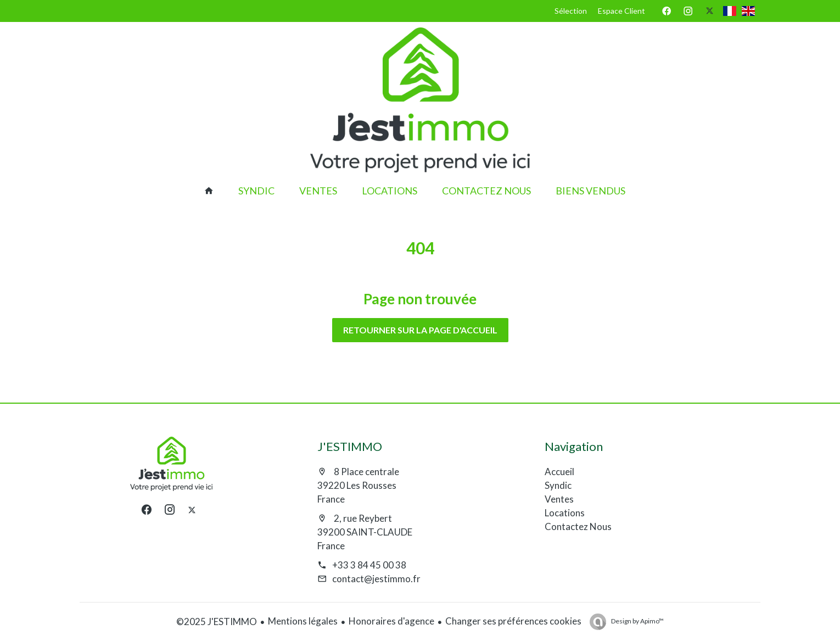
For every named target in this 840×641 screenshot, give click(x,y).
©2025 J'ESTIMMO (217, 622)
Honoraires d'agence (391, 621)
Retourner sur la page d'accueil (420, 330)
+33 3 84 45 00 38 (369, 565)
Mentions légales (303, 621)
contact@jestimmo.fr (376, 579)
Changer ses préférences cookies (513, 621)
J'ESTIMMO (350, 446)
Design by (637, 621)
